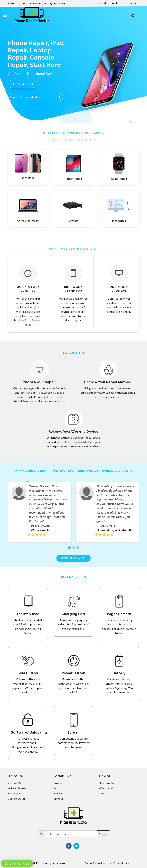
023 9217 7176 (18, 4)
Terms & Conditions (96, 863)
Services (58, 799)
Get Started (22, 84)
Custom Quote (17, 799)
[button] (69, 548)
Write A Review (17, 788)
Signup (103, 834)
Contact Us (14, 783)
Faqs (56, 788)
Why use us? (106, 788)
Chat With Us (19, 864)
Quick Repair (101, 3)
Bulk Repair (14, 793)
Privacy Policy (121, 863)
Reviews (58, 793)
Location (115, 3)
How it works (107, 783)
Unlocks (58, 783)
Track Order (130, 3)
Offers (103, 793)
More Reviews (73, 558)
